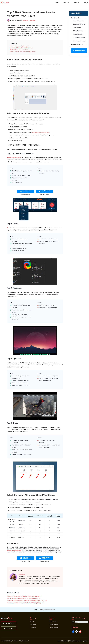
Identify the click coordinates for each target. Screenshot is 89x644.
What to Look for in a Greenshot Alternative (21, 48)
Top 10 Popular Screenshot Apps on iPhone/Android (24, 598)
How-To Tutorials (54, 628)
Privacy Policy (73, 641)
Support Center (53, 622)
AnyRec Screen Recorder (14, 158)
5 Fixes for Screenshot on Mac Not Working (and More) (25, 596)
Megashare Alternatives (79, 24)
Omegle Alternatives (78, 21)
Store (57, 2)
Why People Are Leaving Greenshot (19, 46)
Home (35, 609)
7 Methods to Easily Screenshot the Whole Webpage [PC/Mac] (27, 601)
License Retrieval (54, 625)
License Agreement (83, 641)
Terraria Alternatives (78, 34)
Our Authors (33, 628)
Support (86, 2)
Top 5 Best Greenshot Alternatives (19, 50)
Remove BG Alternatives (79, 41)
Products (66, 2)
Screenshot (32, 20)
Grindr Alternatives (78, 31)
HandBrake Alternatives (79, 38)
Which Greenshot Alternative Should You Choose (23, 52)
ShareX (9, 228)
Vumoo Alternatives (78, 28)
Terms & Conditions (63, 641)
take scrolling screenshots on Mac (41, 132)
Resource (76, 2)
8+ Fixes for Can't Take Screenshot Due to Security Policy (26, 603)
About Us (32, 622)
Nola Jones (26, 20)
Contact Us (33, 625)
